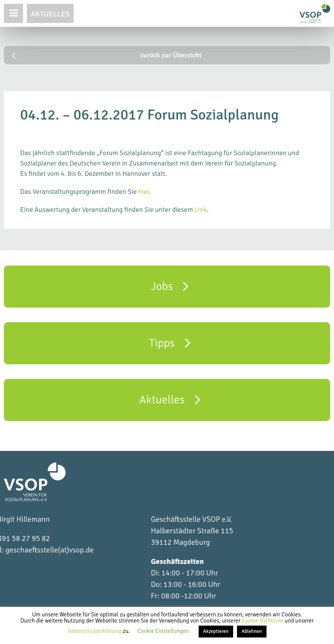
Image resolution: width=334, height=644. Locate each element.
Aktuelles (50, 14)
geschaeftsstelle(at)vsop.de (49, 550)
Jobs (170, 286)
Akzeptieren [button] (216, 631)
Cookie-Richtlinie (263, 621)
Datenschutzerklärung (95, 631)
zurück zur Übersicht (107, 55)
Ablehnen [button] (252, 631)
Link (201, 210)
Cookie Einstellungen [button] (163, 631)
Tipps (170, 342)
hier (144, 192)
